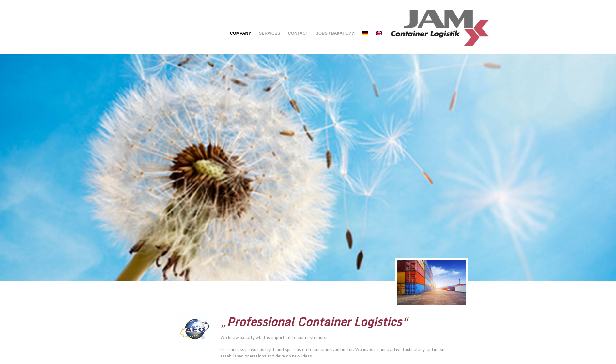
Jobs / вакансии (335, 33)
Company (241, 33)
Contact (298, 33)
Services (270, 33)
